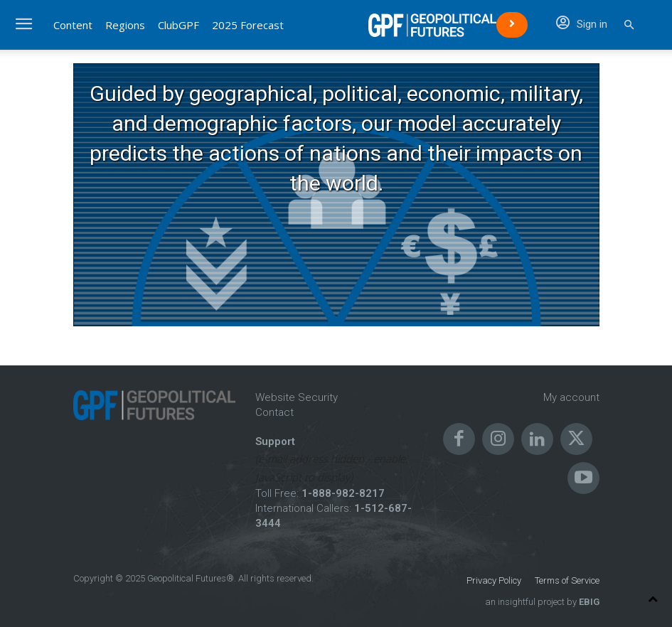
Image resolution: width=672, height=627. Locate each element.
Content (73, 25)
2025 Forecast (248, 25)
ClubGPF (178, 25)
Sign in (582, 24)
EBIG (588, 602)
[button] (629, 25)
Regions (125, 25)
